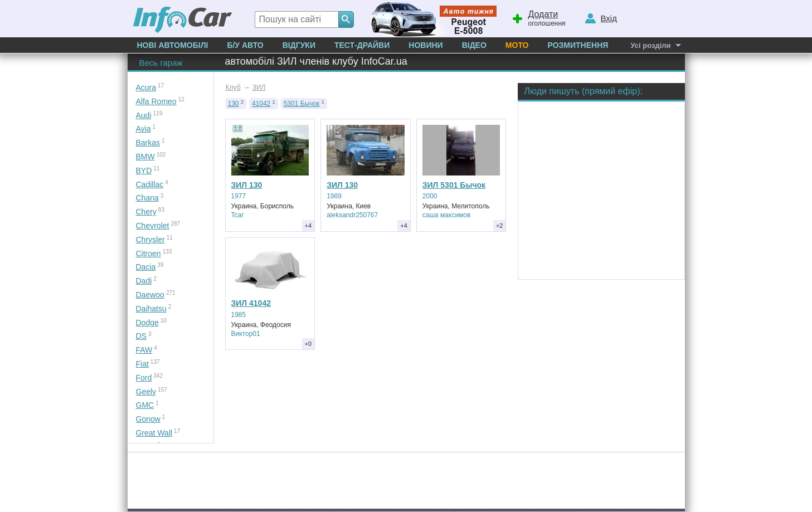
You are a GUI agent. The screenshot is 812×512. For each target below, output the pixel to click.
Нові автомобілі (173, 45)
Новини (426, 45)
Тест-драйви (362, 45)
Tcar (238, 215)
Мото (517, 45)
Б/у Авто (245, 45)
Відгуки (299, 45)
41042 (261, 104)
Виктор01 (246, 334)
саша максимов (447, 215)
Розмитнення (578, 45)
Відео (474, 45)
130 (234, 104)
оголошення (538, 17)
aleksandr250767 (352, 215)
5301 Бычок (302, 104)
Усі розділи (650, 45)
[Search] (346, 19)
